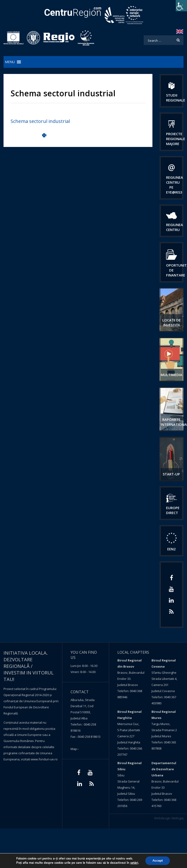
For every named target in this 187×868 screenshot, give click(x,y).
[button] (10, 62)
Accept (158, 861)
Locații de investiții (171, 322)
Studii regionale (176, 98)
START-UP (171, 474)
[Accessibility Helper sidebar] (181, 6)
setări (134, 863)
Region (73, 13)
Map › (75, 749)
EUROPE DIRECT (173, 510)
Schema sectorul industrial (40, 121)
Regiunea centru (175, 227)
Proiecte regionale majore (176, 139)
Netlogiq (178, 818)
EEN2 (171, 549)
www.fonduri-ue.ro (44, 759)
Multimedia (171, 375)
